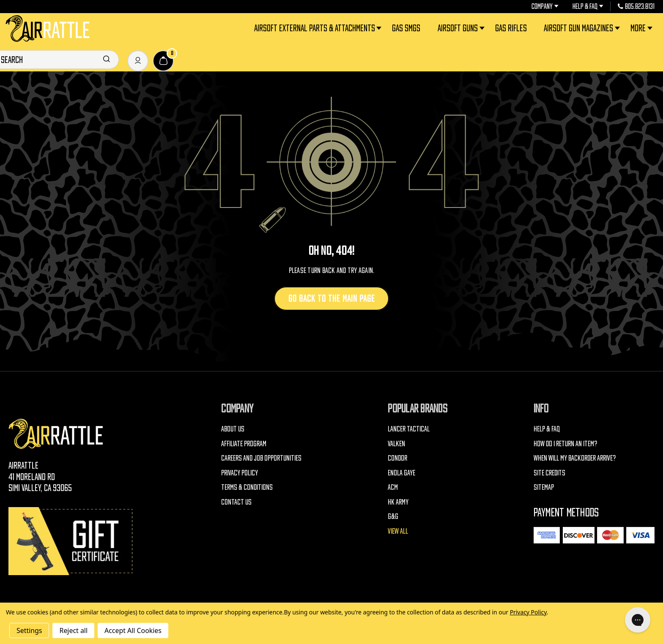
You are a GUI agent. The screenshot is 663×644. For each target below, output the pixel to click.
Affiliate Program (244, 443)
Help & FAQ (588, 6)
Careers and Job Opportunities (261, 458)
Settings (29, 630)
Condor (397, 458)
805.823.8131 (636, 6)
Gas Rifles (511, 28)
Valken (396, 443)
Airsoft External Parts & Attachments (319, 28)
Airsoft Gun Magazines (583, 28)
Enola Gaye (401, 473)
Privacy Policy (240, 473)
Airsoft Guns (462, 28)
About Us (233, 429)
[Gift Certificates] (72, 541)
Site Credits (549, 473)
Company (545, 6)
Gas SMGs (406, 28)
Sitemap (544, 487)
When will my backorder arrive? (575, 458)
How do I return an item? (565, 443)
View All (398, 531)
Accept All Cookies (133, 630)
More (642, 28)
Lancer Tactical (409, 429)
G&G (393, 516)
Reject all (73, 630)
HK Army (398, 502)
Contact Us (236, 502)
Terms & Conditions (247, 487)
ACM (393, 487)
